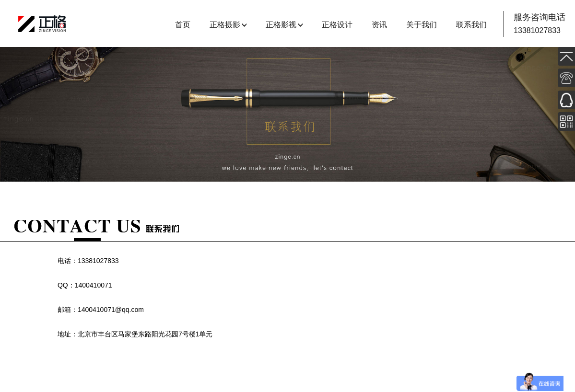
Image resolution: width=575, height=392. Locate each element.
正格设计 (337, 25)
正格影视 (281, 25)
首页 (183, 25)
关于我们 (422, 25)
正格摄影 (225, 25)
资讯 (379, 25)
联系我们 (471, 25)
